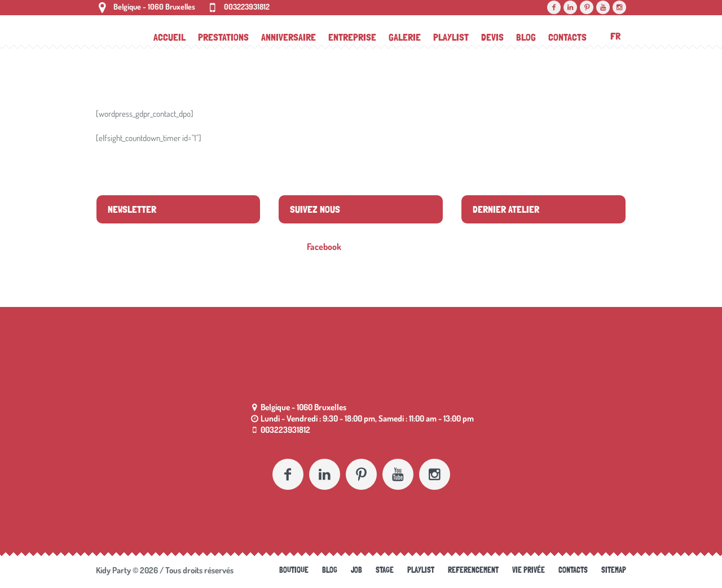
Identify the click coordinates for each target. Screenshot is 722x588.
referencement (473, 570)
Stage (385, 570)
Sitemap (614, 570)
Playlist (421, 570)
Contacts (573, 570)
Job (356, 570)
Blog (330, 570)
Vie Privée (529, 570)
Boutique (294, 570)
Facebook (324, 247)
